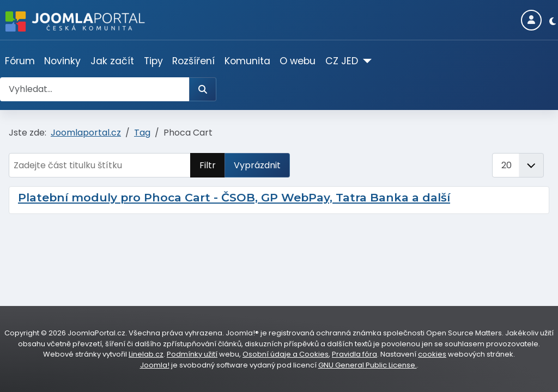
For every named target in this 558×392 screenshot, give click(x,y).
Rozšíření (193, 61)
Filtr (208, 165)
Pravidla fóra (354, 354)
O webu (298, 61)
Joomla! (155, 365)
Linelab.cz (146, 354)
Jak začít (112, 61)
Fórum (20, 61)
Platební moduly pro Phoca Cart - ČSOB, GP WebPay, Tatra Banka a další (234, 197)
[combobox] (95, 89)
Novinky (62, 61)
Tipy (153, 61)
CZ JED (342, 61)
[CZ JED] (365, 61)
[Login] (531, 20)
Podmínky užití (192, 354)
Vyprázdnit (257, 165)
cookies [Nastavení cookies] (432, 354)
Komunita (247, 61)
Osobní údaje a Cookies (286, 354)
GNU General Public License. (368, 365)
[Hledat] (203, 89)
